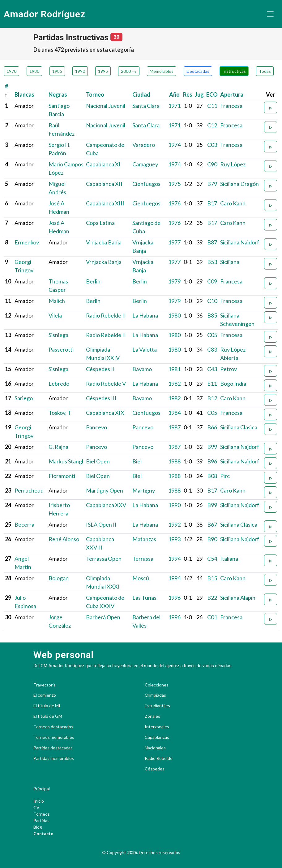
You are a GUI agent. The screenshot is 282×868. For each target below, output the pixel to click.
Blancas (24, 94)
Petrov (229, 369)
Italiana (229, 559)
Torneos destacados (53, 727)
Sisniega (58, 335)
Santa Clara (146, 106)
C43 (212, 369)
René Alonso (64, 539)
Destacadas (198, 71)
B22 (212, 598)
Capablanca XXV (106, 505)
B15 (212, 578)
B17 (212, 203)
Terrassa (143, 559)
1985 (57, 71)
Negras (58, 94)
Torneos (42, 814)
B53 (212, 262)
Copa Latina (100, 223)
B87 (212, 242)
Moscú (141, 578)
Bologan (59, 578)
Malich (57, 301)
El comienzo (45, 695)
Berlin (93, 281)
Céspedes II (100, 369)
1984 (174, 413)
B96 (212, 461)
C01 (212, 617)
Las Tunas (144, 598)
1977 (174, 242)
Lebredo (59, 384)
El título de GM (48, 716)
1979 (174, 281)
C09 (212, 281)
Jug (199, 94)
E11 (212, 384)
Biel (137, 461)
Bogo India (233, 384)
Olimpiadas (155, 695)
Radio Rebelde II (106, 315)
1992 (174, 524)
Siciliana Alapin (238, 598)
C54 (212, 559)
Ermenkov (27, 242)
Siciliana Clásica (239, 427)
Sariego (24, 398)
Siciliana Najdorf (240, 242)
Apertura (232, 94)
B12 (212, 398)
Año (174, 94)
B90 (212, 539)
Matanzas (144, 539)
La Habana (145, 315)
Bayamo (142, 369)
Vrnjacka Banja (104, 242)
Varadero (144, 145)
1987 (174, 427)
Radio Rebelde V (106, 384)
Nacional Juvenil (106, 106)
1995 (103, 71)
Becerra (24, 524)
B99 (212, 447)
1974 (174, 145)
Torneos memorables (54, 737)
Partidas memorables (54, 758)
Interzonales (157, 727)
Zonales (152, 716)
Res (188, 94)
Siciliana (230, 262)
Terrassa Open (104, 559)
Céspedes (155, 769)
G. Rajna (58, 447)
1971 (174, 106)
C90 (212, 164)
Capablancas (157, 737)
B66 (212, 427)
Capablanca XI (103, 164)
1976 (174, 203)
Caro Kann (233, 203)
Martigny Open (105, 490)
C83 (212, 349)
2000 (129, 71)
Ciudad (141, 94)
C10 (212, 301)
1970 (11, 71)
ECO (212, 94)
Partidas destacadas (53, 748)
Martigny (144, 490)
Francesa (231, 106)
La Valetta (145, 349)
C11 (212, 106)
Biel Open (98, 461)
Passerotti (61, 349)
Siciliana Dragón (239, 184)
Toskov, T (60, 413)
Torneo (95, 94)
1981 (174, 369)
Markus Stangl (66, 461)
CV (36, 807)
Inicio (39, 801)
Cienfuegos (146, 184)
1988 (174, 461)
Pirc (225, 476)
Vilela (55, 315)
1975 (174, 184)
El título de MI (47, 706)
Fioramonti (62, 476)
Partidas (41, 820)
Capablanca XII (104, 184)
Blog (38, 827)
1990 (80, 71)
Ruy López (233, 164)
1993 (174, 539)
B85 (212, 315)
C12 (212, 125)
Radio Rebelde (159, 758)
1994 (174, 559)
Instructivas (234, 71)
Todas (265, 71)
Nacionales (155, 748)
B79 (212, 184)
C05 (212, 335)
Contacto (43, 833)
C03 (212, 145)
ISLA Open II (101, 524)
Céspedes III (101, 398)
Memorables (162, 71)
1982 (174, 384)
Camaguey (145, 164)
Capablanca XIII (105, 203)
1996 (174, 598)
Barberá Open (103, 617)
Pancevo (96, 427)
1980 (34, 71)
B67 (212, 524)
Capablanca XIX (105, 413)
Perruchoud (29, 490)
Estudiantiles (157, 706)
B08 (212, 476)
